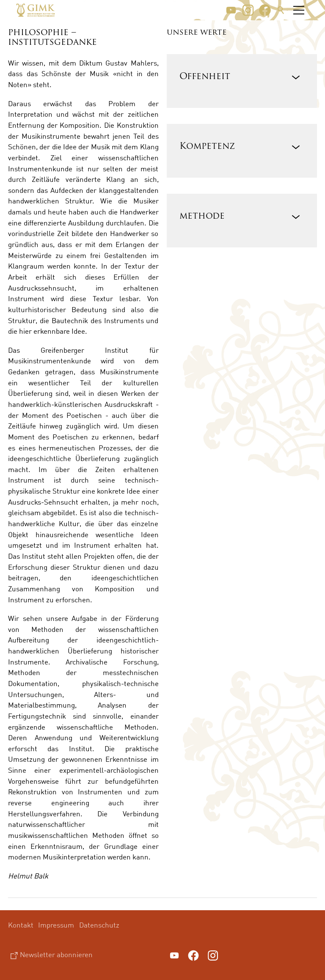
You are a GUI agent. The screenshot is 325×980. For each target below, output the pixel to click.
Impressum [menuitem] (56, 925)
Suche (281, 10)
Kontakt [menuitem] (21, 925)
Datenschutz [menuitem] (99, 925)
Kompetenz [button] (207, 147)
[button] (231, 10)
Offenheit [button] (205, 77)
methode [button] (202, 216)
